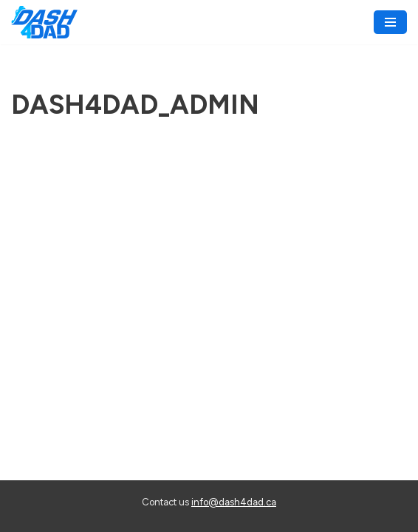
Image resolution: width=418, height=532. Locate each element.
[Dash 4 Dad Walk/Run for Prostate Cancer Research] (44, 22)
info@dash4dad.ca (234, 502)
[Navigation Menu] (390, 22)
